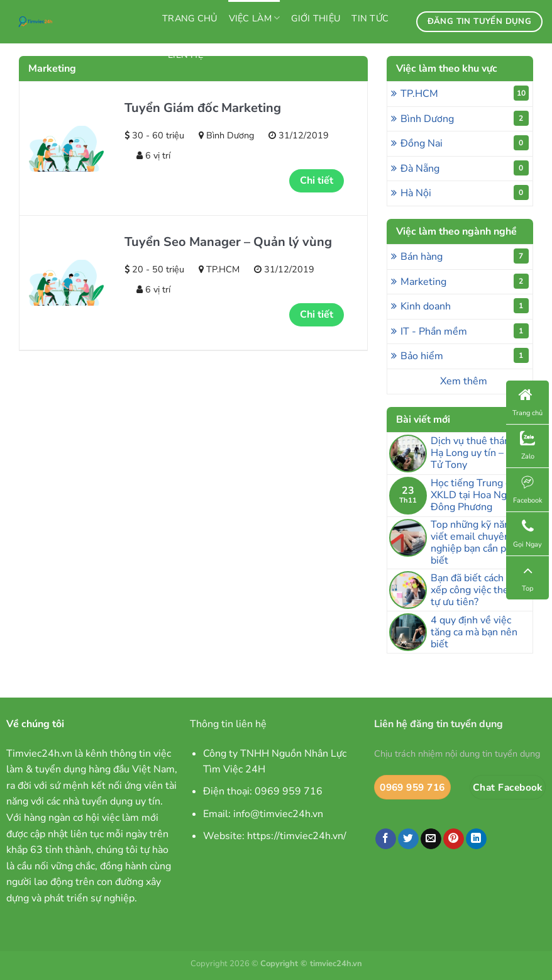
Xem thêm (464, 381)
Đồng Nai (465, 143)
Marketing (465, 281)
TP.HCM (465, 93)
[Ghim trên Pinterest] (454, 839)
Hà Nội (465, 192)
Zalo (527, 446)
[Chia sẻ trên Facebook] (386, 839)
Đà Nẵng (465, 168)
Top (527, 578)
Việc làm (255, 18)
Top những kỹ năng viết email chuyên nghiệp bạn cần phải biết (475, 543)
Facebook (528, 490)
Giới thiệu (316, 18)
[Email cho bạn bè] (431, 839)
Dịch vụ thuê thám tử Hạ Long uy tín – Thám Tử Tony (481, 454)
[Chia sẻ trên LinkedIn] (476, 839)
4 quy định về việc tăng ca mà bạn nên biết (474, 633)
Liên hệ (185, 55)
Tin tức (370, 18)
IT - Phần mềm (465, 331)
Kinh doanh (465, 306)
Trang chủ (190, 18)
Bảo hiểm (465, 355)
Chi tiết (317, 181)
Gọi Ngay (527, 534)
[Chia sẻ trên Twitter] (408, 839)
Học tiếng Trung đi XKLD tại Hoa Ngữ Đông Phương (472, 496)
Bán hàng (465, 256)
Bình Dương (465, 118)
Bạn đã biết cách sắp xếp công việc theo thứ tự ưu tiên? (481, 591)
